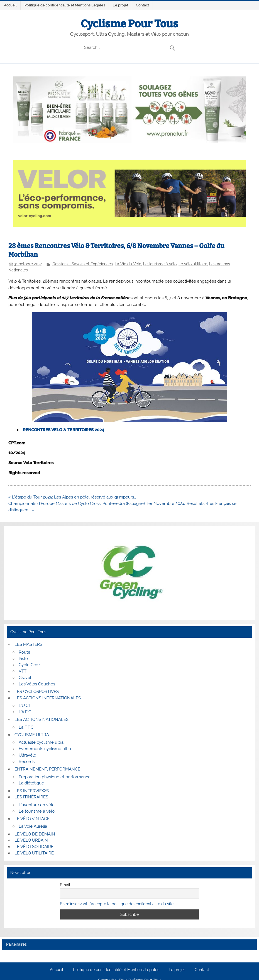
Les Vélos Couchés (37, 684)
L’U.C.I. (25, 705)
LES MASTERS (28, 644)
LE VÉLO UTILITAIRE (34, 853)
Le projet (120, 5)
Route (25, 652)
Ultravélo (27, 755)
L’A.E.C (25, 712)
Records (27, 762)
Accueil (10, 5)
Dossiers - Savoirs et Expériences (83, 264)
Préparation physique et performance (55, 777)
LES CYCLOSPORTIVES (37, 692)
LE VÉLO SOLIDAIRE (34, 847)
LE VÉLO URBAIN (31, 840)
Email (65, 885)
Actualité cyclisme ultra (41, 742)
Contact (142, 5)
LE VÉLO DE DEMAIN (35, 834)
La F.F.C (26, 727)
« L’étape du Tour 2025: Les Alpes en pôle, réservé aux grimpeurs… (72, 497)
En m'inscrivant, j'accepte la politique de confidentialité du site (117, 904)
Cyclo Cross (30, 665)
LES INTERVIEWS (32, 791)
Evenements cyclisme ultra (45, 749)
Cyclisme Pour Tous (129, 24)
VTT (23, 671)
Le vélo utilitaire (193, 264)
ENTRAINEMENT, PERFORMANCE (47, 769)
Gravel (25, 678)
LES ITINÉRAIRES (31, 797)
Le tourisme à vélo (160, 264)
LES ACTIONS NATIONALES (41, 719)
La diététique (31, 783)
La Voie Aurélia (33, 826)
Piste (23, 659)
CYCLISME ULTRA (32, 735)
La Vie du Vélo (128, 264)
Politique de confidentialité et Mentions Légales (65, 5)
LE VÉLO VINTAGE (32, 819)
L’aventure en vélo (37, 805)
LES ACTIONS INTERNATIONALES (48, 698)
